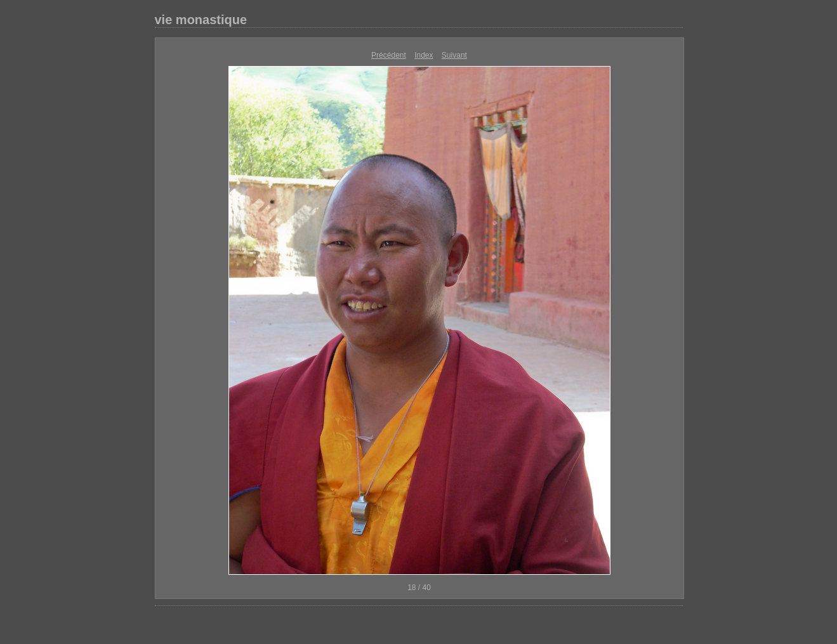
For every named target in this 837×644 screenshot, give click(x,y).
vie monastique (201, 20)
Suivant (454, 55)
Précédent (389, 55)
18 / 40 (419, 588)
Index (424, 55)
